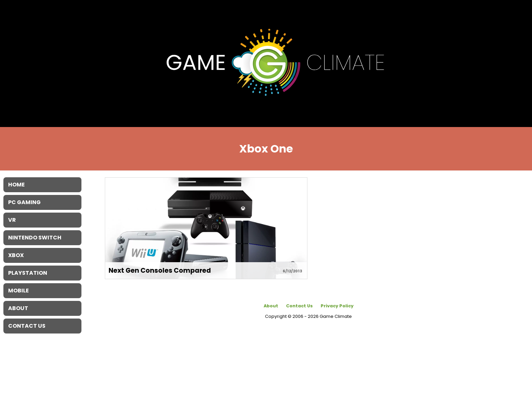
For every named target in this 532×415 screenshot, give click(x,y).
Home (16, 185)
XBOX (16, 255)
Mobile (18, 291)
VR (12, 220)
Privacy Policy (337, 306)
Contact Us (299, 306)
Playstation (28, 273)
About (271, 306)
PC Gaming (24, 202)
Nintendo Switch (35, 238)
